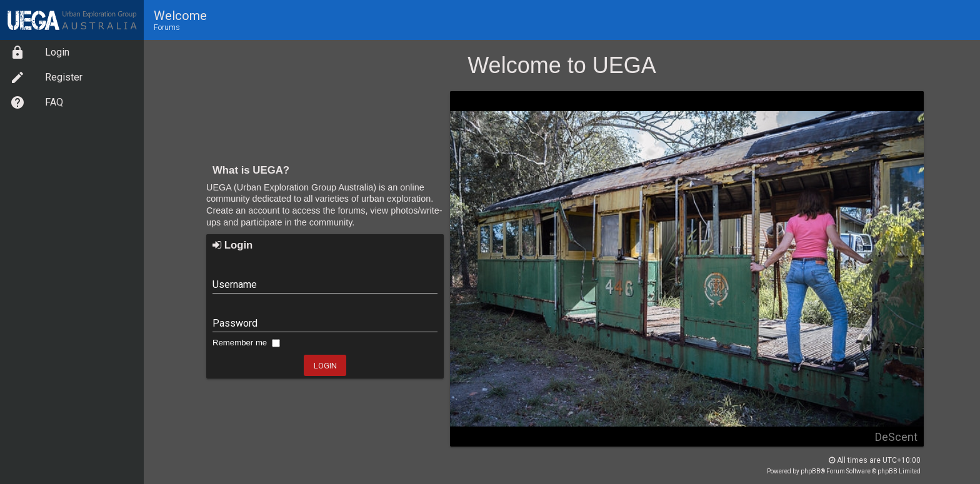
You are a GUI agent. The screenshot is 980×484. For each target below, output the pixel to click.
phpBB (811, 471)
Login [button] (325, 366)
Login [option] (40, 52)
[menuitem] (72, 52)
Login (232, 245)
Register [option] (46, 77)
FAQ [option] (37, 102)
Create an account (243, 210)
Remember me (246, 343)
